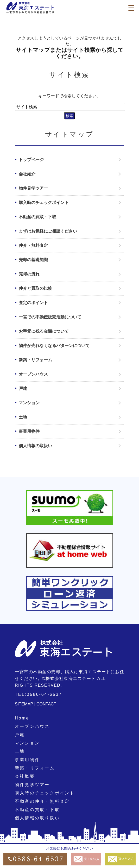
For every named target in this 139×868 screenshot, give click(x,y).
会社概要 (25, 776)
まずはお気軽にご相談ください (48, 231)
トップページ (31, 160)
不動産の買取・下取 (37, 217)
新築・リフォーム (35, 360)
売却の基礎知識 (33, 260)
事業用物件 (29, 431)
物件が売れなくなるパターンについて (54, 346)
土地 (23, 417)
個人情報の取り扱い (37, 818)
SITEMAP (24, 704)
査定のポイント (33, 303)
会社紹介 (27, 174)
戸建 (23, 388)
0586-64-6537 (45, 694)
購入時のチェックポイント (44, 202)
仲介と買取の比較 (35, 288)
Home (22, 718)
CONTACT (46, 704)
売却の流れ (29, 274)
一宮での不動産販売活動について (50, 317)
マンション (29, 403)
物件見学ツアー (33, 188)
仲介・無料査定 (33, 245)
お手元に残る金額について (44, 331)
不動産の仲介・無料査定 (42, 801)
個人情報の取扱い (35, 446)
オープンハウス (33, 374)
